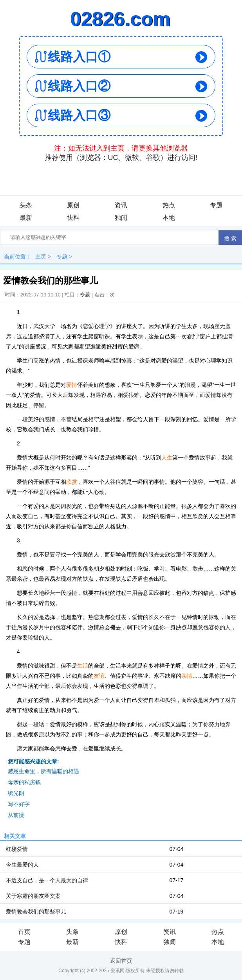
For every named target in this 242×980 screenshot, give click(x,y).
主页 (41, 257)
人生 (167, 458)
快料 (73, 218)
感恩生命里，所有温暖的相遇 (43, 771)
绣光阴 (16, 793)
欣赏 (72, 482)
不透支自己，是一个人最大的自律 (47, 880)
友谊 (99, 676)
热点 (169, 205)
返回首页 (121, 961)
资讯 (121, 205)
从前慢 (16, 815)
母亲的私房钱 (24, 782)
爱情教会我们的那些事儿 (36, 912)
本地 (169, 218)
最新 (26, 218)
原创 (73, 205)
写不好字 (19, 804)
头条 (26, 205)
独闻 (121, 218)
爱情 (72, 385)
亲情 (187, 676)
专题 (216, 205)
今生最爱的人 (22, 865)
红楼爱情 (17, 849)
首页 (24, 932)
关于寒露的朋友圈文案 (33, 896)
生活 (83, 666)
